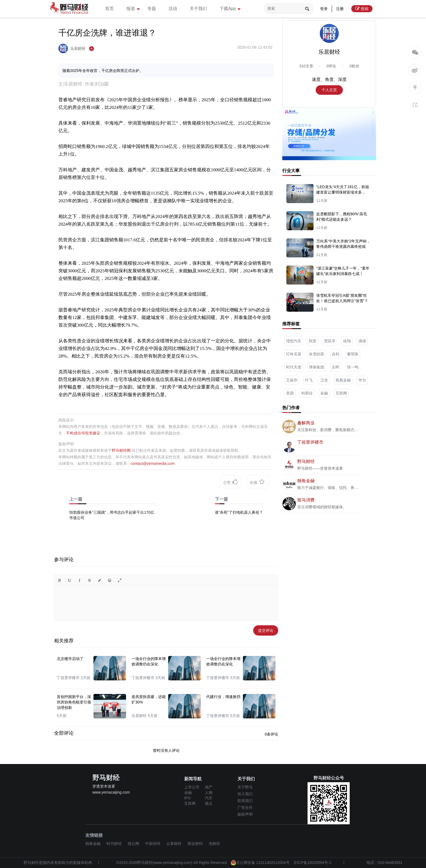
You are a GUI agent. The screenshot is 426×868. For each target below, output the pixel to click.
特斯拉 (307, 393)
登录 (324, 9)
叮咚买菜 (294, 354)
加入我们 (245, 794)
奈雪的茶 (317, 354)
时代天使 (294, 367)
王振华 (292, 380)
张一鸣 (353, 367)
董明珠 (353, 354)
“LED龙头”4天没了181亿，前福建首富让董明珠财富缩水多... (343, 190)
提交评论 (266, 630)
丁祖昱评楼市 (310, 442)
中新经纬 (153, 844)
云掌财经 (174, 844)
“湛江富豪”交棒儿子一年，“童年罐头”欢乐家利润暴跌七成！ (343, 271)
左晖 (336, 367)
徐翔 (347, 341)
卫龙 (324, 380)
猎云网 (133, 844)
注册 (340, 9)
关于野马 (245, 787)
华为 (362, 380)
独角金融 (306, 481)
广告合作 (245, 807)
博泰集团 (317, 367)
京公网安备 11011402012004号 (260, 863)
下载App (241, 9)
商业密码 (195, 844)
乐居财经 (72, 49)
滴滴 (362, 341)
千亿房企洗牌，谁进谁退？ (107, 33)
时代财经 (114, 844)
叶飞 (309, 380)
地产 (209, 787)
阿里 (313, 341)
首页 (110, 9)
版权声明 (245, 814)
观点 (209, 803)
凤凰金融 (343, 380)
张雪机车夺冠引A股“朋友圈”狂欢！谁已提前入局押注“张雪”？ (342, 298)
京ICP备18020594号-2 (312, 863)
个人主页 (329, 90)
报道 (136, 9)
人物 (209, 793)
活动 (179, 9)
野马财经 (306, 461)
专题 (156, 9)
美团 (290, 393)
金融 (324, 393)
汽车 (209, 798)
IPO (187, 798)
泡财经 (214, 844)
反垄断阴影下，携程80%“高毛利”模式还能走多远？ (342, 217)
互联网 (341, 393)
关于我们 (206, 9)
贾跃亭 (330, 341)
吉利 (336, 354)
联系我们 (245, 801)
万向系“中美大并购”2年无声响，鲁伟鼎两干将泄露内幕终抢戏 (343, 244)
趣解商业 (306, 423)
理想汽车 (294, 341)
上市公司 (192, 787)
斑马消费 (306, 500)
